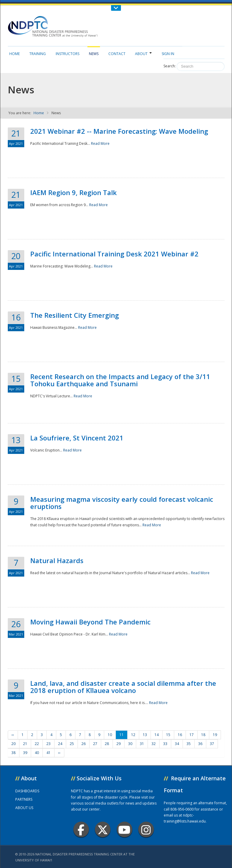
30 (130, 744)
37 (212, 744)
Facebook (81, 830)
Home (15, 54)
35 (189, 744)
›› (59, 753)
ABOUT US (24, 808)
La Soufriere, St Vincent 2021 (77, 438)
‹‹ (13, 735)
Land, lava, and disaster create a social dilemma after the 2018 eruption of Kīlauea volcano (123, 687)
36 (200, 744)
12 (133, 735)
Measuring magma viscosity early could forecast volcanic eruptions (122, 503)
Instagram (146, 830)
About (143, 54)
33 (165, 744)
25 (72, 744)
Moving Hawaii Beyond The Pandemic (90, 622)
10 (110, 735)
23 (48, 744)
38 (13, 753)
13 (145, 735)
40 (37, 753)
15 (168, 735)
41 (48, 753)
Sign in (168, 54)
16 (180, 735)
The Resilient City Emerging (75, 315)
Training (38, 54)
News (94, 54)
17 (192, 735)
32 (154, 744)
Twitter (103, 830)
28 (107, 744)
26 (84, 744)
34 (177, 744)
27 (95, 744)
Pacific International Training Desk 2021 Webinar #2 (114, 254)
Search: (170, 66)
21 (25, 744)
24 (60, 744)
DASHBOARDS (27, 791)
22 (37, 744)
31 (142, 744)
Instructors (68, 54)
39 (25, 753)
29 (119, 744)
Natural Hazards (57, 560)
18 (203, 735)
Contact (117, 54)
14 (157, 735)
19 (215, 735)
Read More (100, 143)
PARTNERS (24, 799)
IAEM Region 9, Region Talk (73, 192)
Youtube (124, 830)
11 (122, 735)
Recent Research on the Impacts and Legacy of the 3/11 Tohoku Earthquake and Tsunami (120, 380)
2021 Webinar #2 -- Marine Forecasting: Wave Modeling (119, 131)
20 (13, 744)
